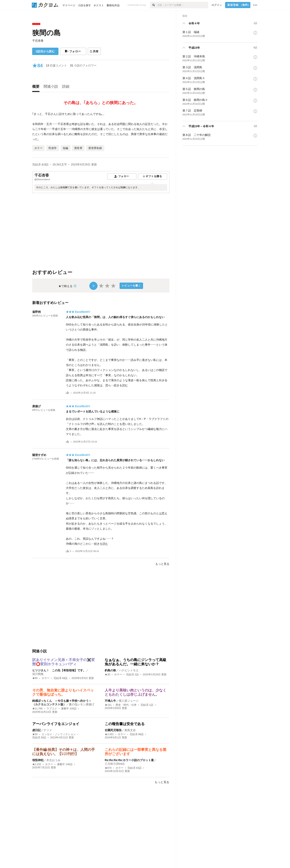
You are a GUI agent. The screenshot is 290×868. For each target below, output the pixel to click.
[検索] (154, 5)
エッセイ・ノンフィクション (59, 734)
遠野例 (36, 312)
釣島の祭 (110, 670)
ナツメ (48, 730)
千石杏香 (38, 41)
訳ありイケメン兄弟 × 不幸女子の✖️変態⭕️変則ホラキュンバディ (64, 662)
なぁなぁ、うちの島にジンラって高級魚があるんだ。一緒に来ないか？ (136, 662)
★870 (108, 768)
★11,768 (37, 709)
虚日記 (36, 730)
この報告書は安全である (125, 724)
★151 (108, 705)
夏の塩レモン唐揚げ (82, 704)
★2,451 (109, 734)
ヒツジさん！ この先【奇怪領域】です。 (59, 670)
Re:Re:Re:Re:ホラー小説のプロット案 (129, 760)
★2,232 (37, 764)
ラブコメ (52, 709)
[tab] (37, 88)
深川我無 (38, 674)
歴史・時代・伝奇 (126, 705)
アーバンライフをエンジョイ (56, 724)
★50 (35, 734)
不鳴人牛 (110, 701)
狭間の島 (46, 33)
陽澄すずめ (39, 455)
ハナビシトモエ (129, 670)
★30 (107, 675)
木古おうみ (53, 760)
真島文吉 (130, 730)
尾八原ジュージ (129, 701)
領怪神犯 (38, 760)
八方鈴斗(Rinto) (115, 764)
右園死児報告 (113, 730)
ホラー (46, 678)
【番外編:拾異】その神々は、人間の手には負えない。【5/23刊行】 (64, 752)
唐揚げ (36, 406)
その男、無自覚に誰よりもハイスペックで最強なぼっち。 (63, 692)
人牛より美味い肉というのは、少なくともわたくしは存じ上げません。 (136, 692)
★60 (35, 678)
